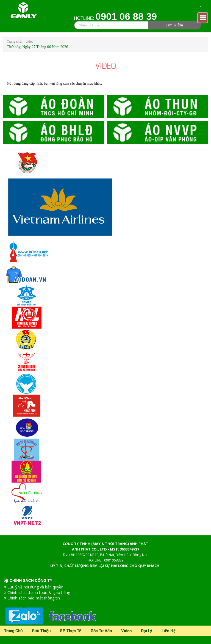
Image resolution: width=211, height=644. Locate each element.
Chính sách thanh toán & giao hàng (39, 592)
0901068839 (114, 560)
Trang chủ (15, 41)
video (30, 41)
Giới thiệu (41, 631)
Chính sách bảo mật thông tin (34, 598)
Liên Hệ (169, 631)
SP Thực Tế (71, 631)
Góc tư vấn (101, 631)
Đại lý (147, 631)
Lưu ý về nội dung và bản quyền (35, 587)
